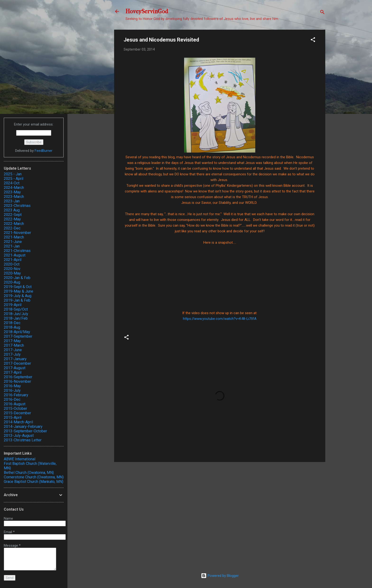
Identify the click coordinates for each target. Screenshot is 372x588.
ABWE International (20, 459)
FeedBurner (44, 151)
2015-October (15, 408)
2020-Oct (12, 264)
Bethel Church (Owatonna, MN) (29, 473)
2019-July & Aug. (18, 296)
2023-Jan (12, 201)
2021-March (14, 237)
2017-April (13, 372)
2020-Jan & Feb (17, 278)
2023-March (14, 197)
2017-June (13, 350)
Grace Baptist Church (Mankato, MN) (34, 482)
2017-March (14, 345)
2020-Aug (12, 282)
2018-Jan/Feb (16, 318)
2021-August (15, 255)
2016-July (12, 390)
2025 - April (14, 179)
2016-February (16, 395)
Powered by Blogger (220, 576)
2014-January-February (23, 427)
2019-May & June (19, 291)
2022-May (12, 219)
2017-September (18, 336)
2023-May (12, 192)
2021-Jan (12, 246)
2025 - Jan (13, 174)
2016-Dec (12, 399)
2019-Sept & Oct (18, 287)
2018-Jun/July (16, 314)
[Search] (322, 13)
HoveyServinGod (147, 11)
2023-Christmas (17, 206)
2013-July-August (19, 436)
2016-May (12, 386)
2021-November (17, 233)
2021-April (13, 260)
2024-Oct (12, 183)
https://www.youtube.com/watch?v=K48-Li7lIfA (220, 319)
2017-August (15, 368)
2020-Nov (12, 269)
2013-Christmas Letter (23, 440)
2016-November (17, 381)
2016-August (15, 404)
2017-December (17, 363)
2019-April (13, 305)
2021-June (13, 242)
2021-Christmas (17, 251)
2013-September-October (25, 431)
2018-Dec (12, 323)
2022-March (14, 224)
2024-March (14, 188)
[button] (313, 40)
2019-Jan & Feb (17, 300)
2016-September (18, 377)
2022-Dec (12, 228)
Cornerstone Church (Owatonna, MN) (34, 477)
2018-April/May (17, 332)
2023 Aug (12, 210)
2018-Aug (12, 327)
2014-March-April (18, 422)
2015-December (17, 413)
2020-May (12, 273)
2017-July (12, 354)
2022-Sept (13, 215)
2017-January (15, 359)
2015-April (13, 418)
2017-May (12, 341)
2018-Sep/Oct (16, 309)
